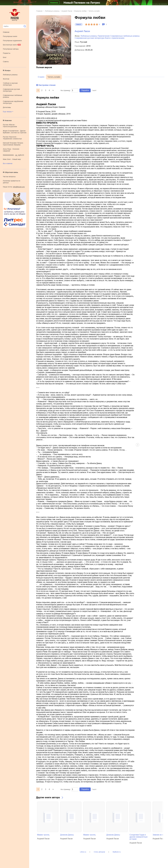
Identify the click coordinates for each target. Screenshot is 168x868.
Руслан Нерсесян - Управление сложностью (12, 138)
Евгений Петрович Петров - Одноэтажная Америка (13, 144)
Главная (39, 11)
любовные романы (10, 75)
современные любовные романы (125, 36)
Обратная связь (11, 172)
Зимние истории (160, 835)
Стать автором (99, 852)
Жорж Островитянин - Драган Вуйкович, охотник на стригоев (15, 132)
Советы (6, 62)
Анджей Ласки (67, 11)
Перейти (85, 90)
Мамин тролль (43, 835)
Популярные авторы (11, 49)
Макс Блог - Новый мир (12, 159)
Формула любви (80, 11)
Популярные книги (10, 36)
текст (79, 24)
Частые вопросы (9, 177)
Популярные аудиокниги (12, 41)
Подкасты (7, 53)
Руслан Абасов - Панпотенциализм (10, 126)
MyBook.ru (117, 852)
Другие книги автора (48, 797)
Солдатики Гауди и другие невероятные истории (138, 837)
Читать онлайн (54, 77)
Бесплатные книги (10, 45)
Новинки (6, 32)
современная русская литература (11, 90)
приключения (104, 36)
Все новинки (8, 163)
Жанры (8, 70)
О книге (41, 77)
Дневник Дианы (67, 835)
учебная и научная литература (10, 84)
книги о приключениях (115, 38)
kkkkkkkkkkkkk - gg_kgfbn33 (13, 155)
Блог (5, 57)
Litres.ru (83, 852)
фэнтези (6, 79)
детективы (7, 107)
